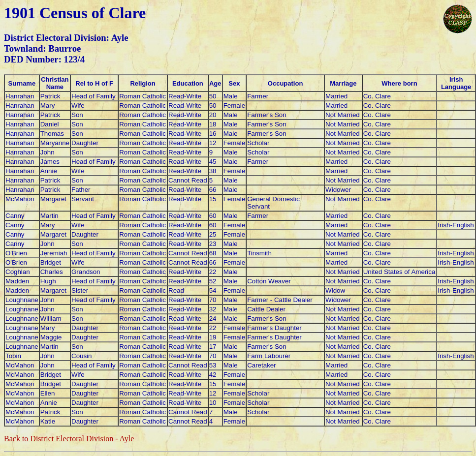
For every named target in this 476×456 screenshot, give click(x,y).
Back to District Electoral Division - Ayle (69, 439)
